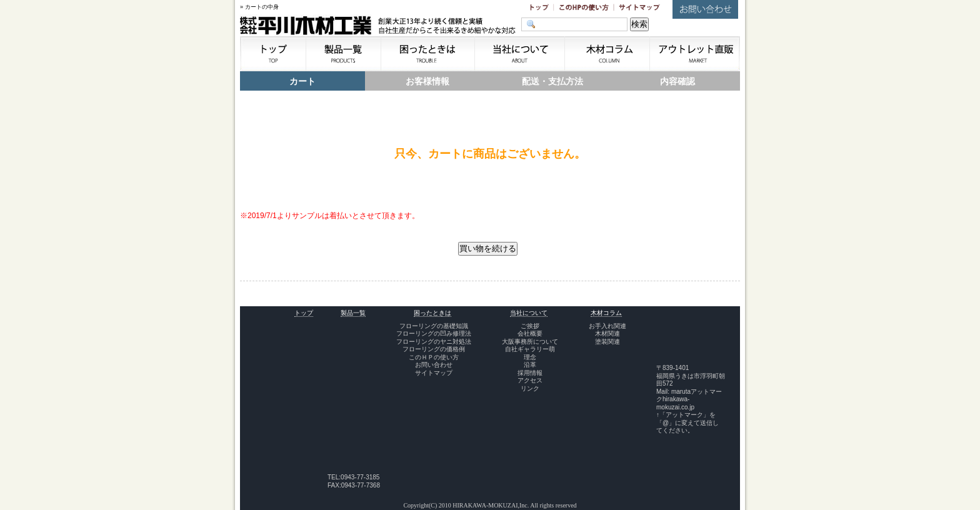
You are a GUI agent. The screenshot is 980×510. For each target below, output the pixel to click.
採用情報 (530, 373)
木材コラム (606, 313)
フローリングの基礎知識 (434, 326)
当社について (529, 313)
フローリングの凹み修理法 (434, 333)
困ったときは (432, 313)
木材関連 (607, 333)
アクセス (530, 380)
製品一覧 (353, 313)
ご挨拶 (530, 326)
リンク (530, 388)
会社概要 (530, 333)
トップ (304, 313)
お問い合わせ (434, 365)
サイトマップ (434, 373)
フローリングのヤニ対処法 (434, 342)
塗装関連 (607, 342)
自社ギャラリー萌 (530, 349)
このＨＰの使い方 (434, 357)
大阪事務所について (530, 342)
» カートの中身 (259, 7)
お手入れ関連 (607, 326)
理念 (530, 357)
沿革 (530, 365)
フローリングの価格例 (434, 349)
